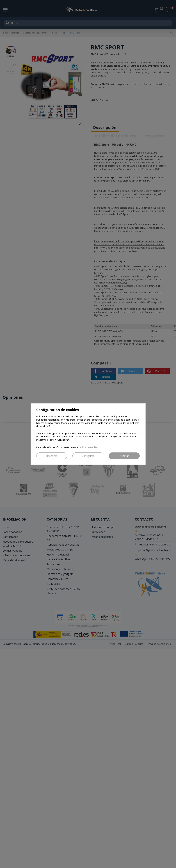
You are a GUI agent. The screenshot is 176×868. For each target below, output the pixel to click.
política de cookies (89, 447)
